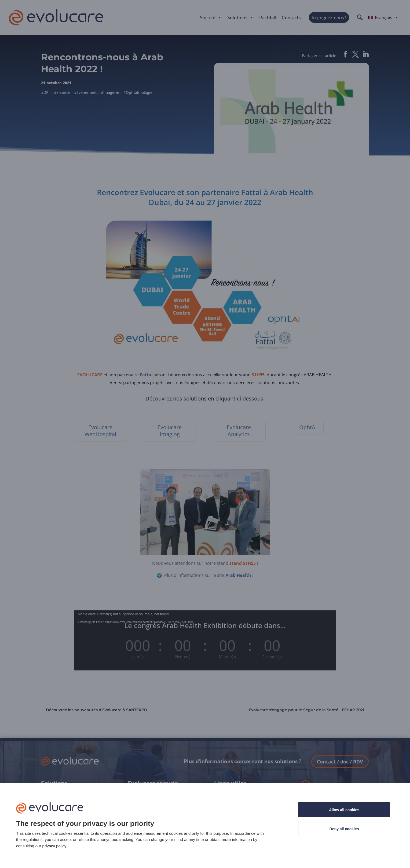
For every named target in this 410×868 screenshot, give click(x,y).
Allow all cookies (344, 810)
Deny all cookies (344, 829)
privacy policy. (55, 846)
